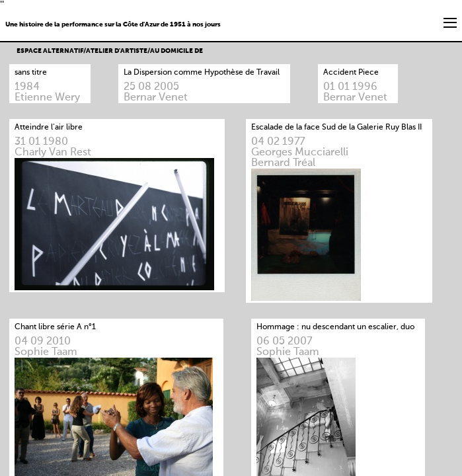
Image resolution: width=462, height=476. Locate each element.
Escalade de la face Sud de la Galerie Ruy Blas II (336, 128)
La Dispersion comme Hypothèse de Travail (202, 73)
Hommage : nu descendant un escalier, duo (335, 327)
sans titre (31, 73)
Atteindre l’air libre (49, 128)
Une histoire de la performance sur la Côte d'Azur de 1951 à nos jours (113, 24)
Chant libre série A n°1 (55, 327)
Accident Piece (351, 73)
